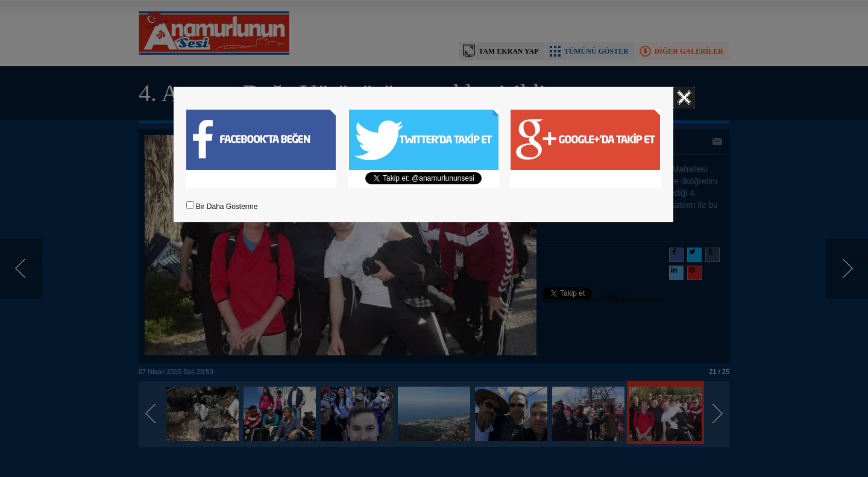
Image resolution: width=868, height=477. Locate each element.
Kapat (684, 98)
